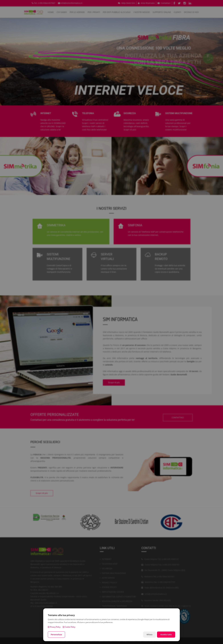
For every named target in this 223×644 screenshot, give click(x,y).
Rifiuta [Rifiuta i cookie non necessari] (150, 634)
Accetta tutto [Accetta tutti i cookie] (166, 634)
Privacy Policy (54, 627)
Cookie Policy (69, 627)
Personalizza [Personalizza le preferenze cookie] (56, 634)
